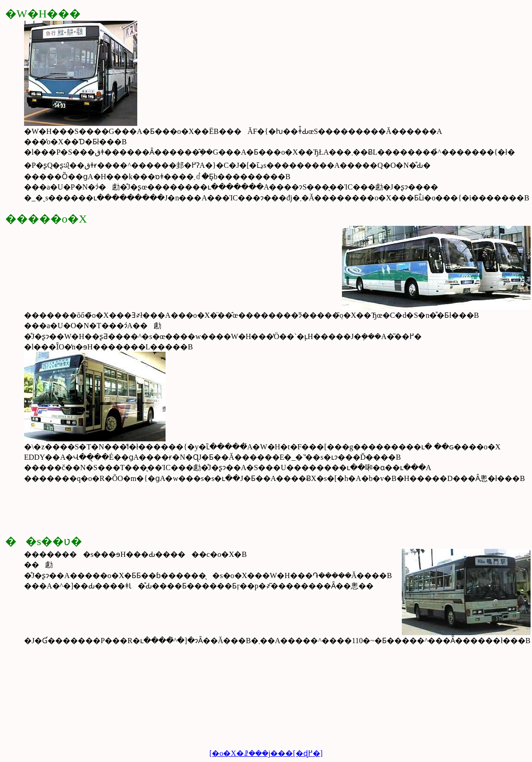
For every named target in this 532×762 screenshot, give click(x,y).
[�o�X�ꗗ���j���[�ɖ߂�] (266, 753)
